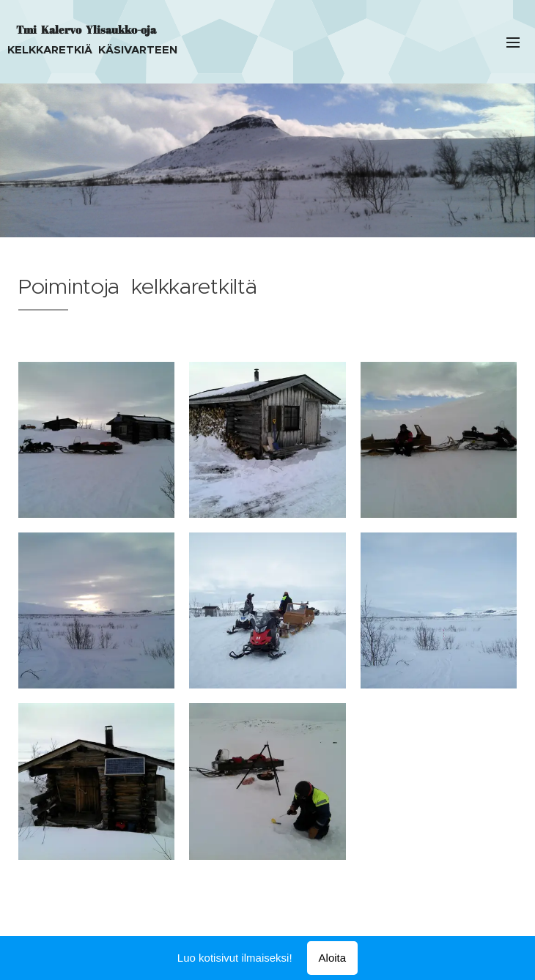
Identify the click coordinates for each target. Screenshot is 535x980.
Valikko (513, 42)
